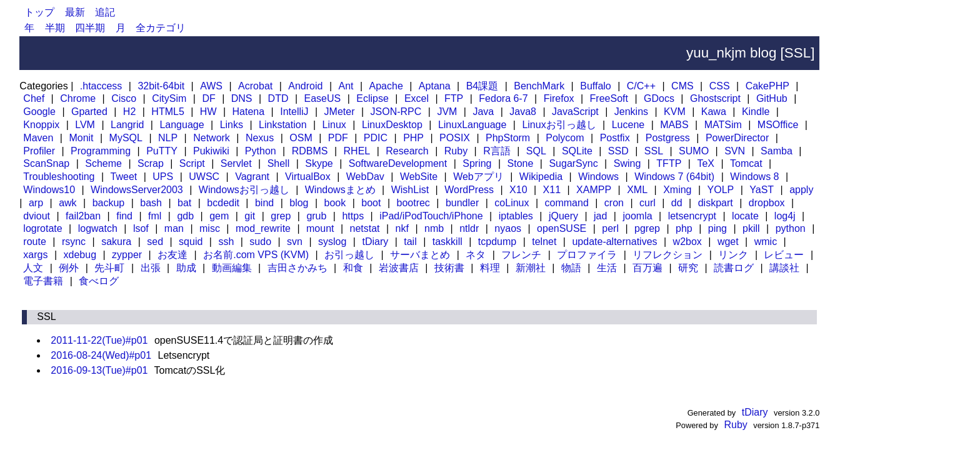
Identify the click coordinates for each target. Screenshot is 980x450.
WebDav (365, 177)
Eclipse (372, 98)
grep (281, 216)
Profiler (39, 151)
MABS (674, 125)
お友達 (172, 255)
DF (208, 98)
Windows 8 (754, 177)
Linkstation (283, 125)
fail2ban (83, 216)
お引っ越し (349, 255)
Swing (627, 163)
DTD (278, 98)
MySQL (126, 138)
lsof (141, 228)
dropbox (767, 203)
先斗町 (109, 268)
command (567, 203)
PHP (413, 138)
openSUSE (562, 228)
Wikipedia (541, 177)
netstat (365, 228)
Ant (346, 86)
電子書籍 (43, 281)
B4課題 (482, 86)
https (353, 216)
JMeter (340, 112)
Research (407, 151)
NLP (168, 138)
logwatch (98, 228)
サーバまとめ (420, 255)
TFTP (669, 163)
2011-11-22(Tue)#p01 (99, 340)
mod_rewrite (263, 228)
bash (151, 203)
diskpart (716, 203)
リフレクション (667, 255)
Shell (279, 163)
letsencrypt (692, 216)
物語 (571, 268)
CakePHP (767, 86)
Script (192, 163)
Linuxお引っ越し (559, 125)
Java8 (523, 112)
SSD (618, 151)
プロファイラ (587, 255)
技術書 (449, 268)
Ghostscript (715, 98)
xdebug (80, 255)
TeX (706, 163)
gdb (185, 216)
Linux (334, 125)
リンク (733, 255)
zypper (127, 255)
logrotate (42, 228)
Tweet (124, 177)
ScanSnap (46, 163)
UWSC (204, 177)
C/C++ (641, 86)
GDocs (659, 98)
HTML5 (167, 112)
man (174, 228)
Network (212, 138)
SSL (654, 151)
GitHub (772, 98)
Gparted (89, 112)
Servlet (236, 163)
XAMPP (594, 190)
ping (717, 228)
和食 (353, 268)
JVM (447, 112)
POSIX (455, 138)
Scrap (151, 163)
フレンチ (521, 255)
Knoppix (41, 125)
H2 (129, 112)
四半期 (90, 28)
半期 (55, 28)
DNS (242, 98)
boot (371, 203)
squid (191, 242)
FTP (454, 98)
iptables (516, 216)
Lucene (628, 125)
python (791, 228)
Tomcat (746, 163)
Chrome (78, 98)
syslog (332, 242)
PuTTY (162, 151)
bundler (462, 203)
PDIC (376, 138)
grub (316, 216)
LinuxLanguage (472, 125)
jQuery (563, 216)
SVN (735, 151)
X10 (518, 190)
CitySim (169, 98)
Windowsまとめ (340, 190)
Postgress (668, 138)
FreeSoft (609, 98)
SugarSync (573, 163)
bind (264, 203)
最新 (75, 12)
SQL (536, 151)
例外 (69, 268)
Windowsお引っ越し (244, 190)
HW (208, 112)
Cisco (124, 98)
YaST (762, 190)
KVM (675, 112)
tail (410, 242)
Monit (81, 138)
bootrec (413, 203)
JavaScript (575, 112)
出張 (151, 268)
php (684, 228)
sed (155, 242)
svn (295, 242)
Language (182, 125)
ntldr (469, 228)
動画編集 (232, 268)
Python (261, 151)
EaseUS (323, 98)
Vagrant (252, 177)
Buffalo (596, 86)
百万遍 (647, 268)
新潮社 (531, 268)
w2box (687, 242)
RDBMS (310, 151)
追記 (105, 12)
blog (299, 203)
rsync (74, 242)
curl (647, 203)
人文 (33, 268)
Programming (101, 151)
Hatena (249, 112)
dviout (37, 216)
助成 (186, 268)
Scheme (103, 163)
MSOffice (778, 125)
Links (232, 125)
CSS (720, 86)
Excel (417, 98)
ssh (226, 242)
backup (109, 203)
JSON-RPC (396, 112)
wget (728, 242)
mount (320, 228)
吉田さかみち (297, 268)
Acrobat (255, 86)
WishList (410, 190)
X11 (552, 190)
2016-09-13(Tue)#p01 (99, 370)
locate (745, 216)
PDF (338, 138)
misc (210, 228)
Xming (677, 190)
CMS (682, 86)
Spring (477, 163)
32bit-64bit (161, 86)
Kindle (756, 112)
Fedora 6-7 (503, 98)
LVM (85, 125)
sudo (260, 242)
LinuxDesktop (392, 125)
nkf (402, 228)
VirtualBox (308, 177)
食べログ (99, 281)
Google (39, 112)
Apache (386, 86)
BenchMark (539, 86)
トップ (39, 12)
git (250, 216)
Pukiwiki (211, 151)
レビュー (784, 255)
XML (637, 190)
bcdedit (223, 203)
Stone (521, 163)
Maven (38, 138)
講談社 (784, 268)
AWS (211, 86)
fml (155, 216)
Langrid (127, 125)
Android (305, 86)
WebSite (419, 177)
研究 (688, 268)
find (124, 216)
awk (67, 203)
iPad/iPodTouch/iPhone (431, 216)
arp (36, 203)
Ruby (456, 151)
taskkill (447, 242)
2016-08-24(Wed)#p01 (101, 355)
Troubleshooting (59, 177)
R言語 (497, 151)
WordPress (469, 190)
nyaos (508, 228)
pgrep (647, 228)
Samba (777, 151)
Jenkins (631, 112)
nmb (434, 228)
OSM (301, 138)
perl (610, 228)
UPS (163, 177)
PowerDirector (737, 138)
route (34, 242)
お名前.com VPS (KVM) (256, 255)
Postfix (615, 138)
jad (600, 216)
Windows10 (49, 190)
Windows (598, 177)
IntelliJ (294, 112)
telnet (544, 242)
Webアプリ (478, 177)
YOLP (721, 190)
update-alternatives (614, 242)
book (335, 203)
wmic (766, 242)
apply (801, 190)
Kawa (714, 112)
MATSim (723, 125)
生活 (607, 268)
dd (677, 203)
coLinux (512, 203)
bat (184, 203)
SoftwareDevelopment (398, 163)
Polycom (565, 138)
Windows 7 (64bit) (674, 177)
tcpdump (497, 242)
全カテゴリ (161, 28)
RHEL (357, 151)
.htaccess (101, 86)
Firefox (559, 98)
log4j (785, 216)
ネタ (476, 255)
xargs (35, 255)
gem (219, 216)
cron (614, 203)
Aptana (435, 86)
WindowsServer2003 (137, 190)
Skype (319, 163)
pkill (751, 228)
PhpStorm (508, 138)
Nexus (260, 138)
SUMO (694, 151)
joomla (637, 216)
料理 (490, 268)
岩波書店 (399, 268)
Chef (34, 98)
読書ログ (734, 268)
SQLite (577, 151)
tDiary (375, 242)
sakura (116, 242)
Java (483, 112)
